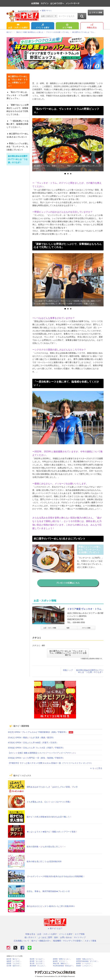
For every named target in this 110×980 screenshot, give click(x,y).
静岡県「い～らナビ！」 (85, 963)
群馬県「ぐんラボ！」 (14, 963)
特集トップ (68, 670)
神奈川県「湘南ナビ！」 (61, 963)
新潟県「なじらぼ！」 (37, 961)
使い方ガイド (30, 937)
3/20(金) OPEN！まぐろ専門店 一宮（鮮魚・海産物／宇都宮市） (36, 758)
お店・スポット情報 (50, 628)
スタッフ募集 (90, 941)
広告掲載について (22, 941)
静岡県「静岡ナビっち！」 (62, 959)
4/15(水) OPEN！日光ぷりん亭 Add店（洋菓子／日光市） (33, 743)
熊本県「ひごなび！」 (37, 959)
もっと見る (96, 768)
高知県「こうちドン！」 (85, 966)
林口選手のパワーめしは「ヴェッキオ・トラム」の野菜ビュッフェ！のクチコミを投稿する (68, 653)
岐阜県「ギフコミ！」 (61, 961)
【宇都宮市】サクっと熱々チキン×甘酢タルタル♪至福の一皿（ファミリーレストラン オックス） (50, 763)
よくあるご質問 (45, 937)
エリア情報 (67, 26)
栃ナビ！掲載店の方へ (41, 941)
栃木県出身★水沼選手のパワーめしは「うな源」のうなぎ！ (90, 671)
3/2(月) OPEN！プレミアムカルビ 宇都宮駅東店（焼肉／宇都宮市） (38, 732)
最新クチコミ (46, 11)
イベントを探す (43, 26)
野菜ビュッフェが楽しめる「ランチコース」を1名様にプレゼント (18, 147)
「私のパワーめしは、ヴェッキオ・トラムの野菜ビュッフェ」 (18, 95)
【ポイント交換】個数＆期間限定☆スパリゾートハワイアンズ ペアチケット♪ (42, 753)
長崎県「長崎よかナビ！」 (85, 959)
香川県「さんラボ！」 (37, 963)
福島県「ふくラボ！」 (14, 961)
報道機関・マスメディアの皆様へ (68, 941)
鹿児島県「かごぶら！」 (38, 966)
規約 (56, 937)
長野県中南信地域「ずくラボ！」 (88, 961)
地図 (68, 628)
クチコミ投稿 (96, 13)
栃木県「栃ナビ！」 (13, 959)
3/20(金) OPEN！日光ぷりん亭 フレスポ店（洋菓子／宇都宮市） (36, 748)
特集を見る (92, 26)
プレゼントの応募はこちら (68, 583)
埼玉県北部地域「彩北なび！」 (64, 966)
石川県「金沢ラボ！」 (14, 966)
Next (100, 147)
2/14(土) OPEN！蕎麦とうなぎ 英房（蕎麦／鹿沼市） (31, 738)
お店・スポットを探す (18, 26)
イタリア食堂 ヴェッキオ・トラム (84, 609)
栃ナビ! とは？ (55, 928)
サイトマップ (80, 937)
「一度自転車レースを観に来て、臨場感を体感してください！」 (18, 124)
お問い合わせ (66, 937)
